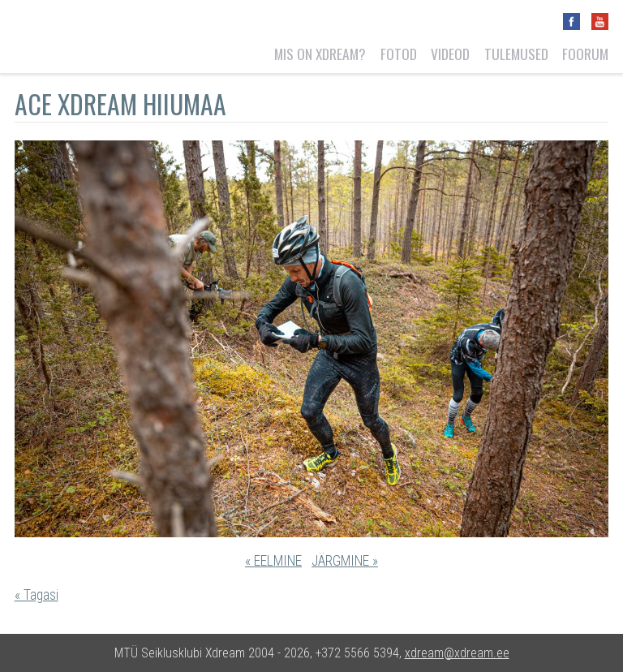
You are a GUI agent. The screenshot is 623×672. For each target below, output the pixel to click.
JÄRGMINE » (345, 561)
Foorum (585, 54)
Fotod (399, 54)
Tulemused (516, 54)
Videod (450, 54)
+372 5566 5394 (357, 653)
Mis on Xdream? (320, 54)
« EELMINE (273, 561)
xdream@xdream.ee (457, 653)
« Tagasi (37, 595)
